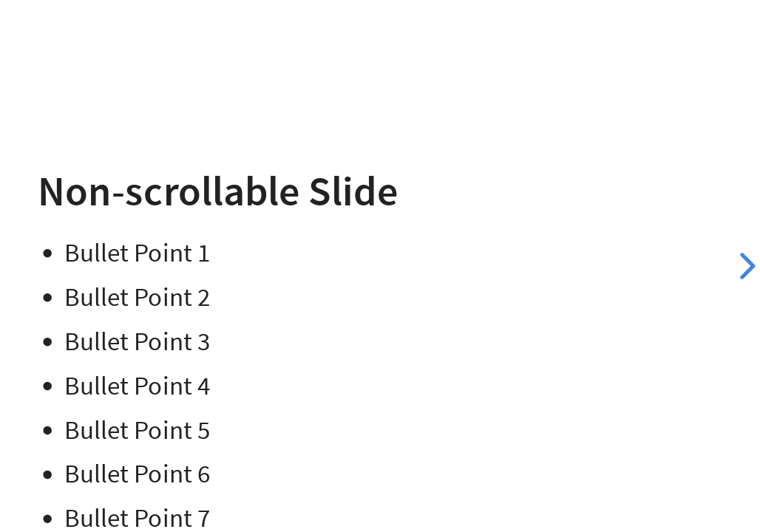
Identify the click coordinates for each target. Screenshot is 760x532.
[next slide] (745, 266)
